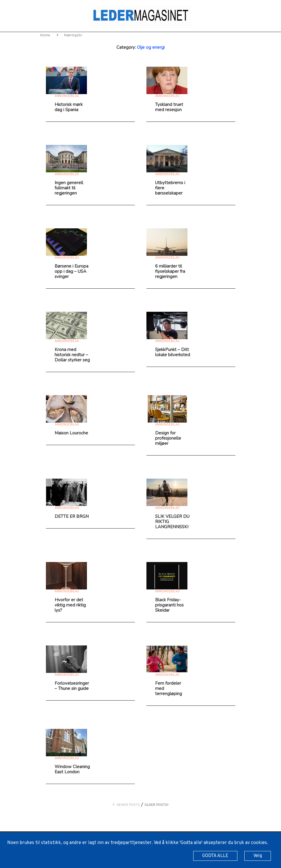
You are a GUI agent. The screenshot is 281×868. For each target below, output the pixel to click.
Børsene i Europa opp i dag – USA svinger (71, 271)
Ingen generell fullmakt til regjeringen (69, 188)
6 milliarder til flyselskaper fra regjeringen (170, 271)
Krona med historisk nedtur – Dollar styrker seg (72, 355)
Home (46, 36)
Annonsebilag (67, 96)
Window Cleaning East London (72, 769)
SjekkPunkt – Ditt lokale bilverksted (173, 352)
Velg (258, 856)
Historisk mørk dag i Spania (69, 107)
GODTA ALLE (215, 856)
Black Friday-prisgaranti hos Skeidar (169, 605)
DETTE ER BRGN (72, 516)
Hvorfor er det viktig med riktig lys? (70, 605)
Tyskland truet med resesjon (169, 107)
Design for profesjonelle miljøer (168, 438)
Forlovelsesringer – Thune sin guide (72, 686)
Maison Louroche (71, 433)
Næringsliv (73, 36)
